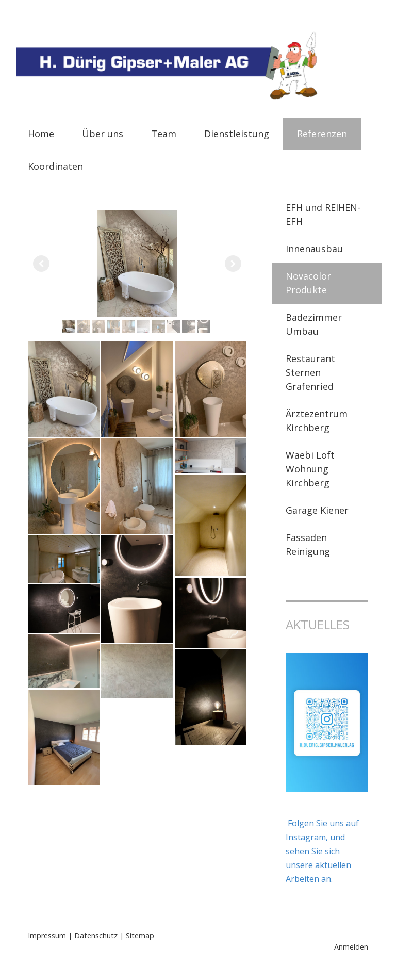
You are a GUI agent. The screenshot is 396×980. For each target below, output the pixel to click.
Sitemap (140, 935)
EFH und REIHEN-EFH (323, 214)
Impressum (47, 935)
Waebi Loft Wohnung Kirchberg (310, 469)
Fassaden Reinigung (308, 544)
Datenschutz (96, 935)
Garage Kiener (317, 510)
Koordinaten (55, 166)
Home (41, 134)
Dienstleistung (237, 134)
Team (164, 134)
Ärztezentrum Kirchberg (317, 421)
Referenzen (322, 134)
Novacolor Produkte (308, 283)
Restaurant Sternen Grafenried (310, 372)
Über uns (103, 134)
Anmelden (351, 947)
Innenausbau (314, 249)
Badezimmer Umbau (314, 324)
